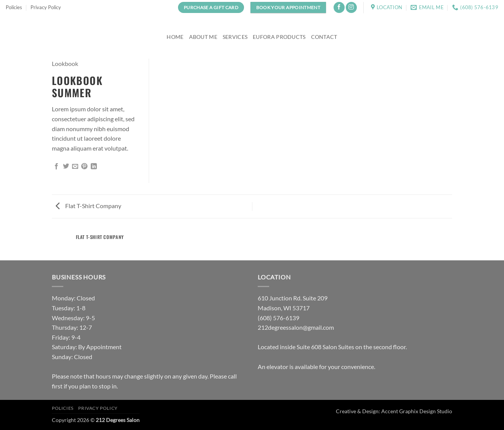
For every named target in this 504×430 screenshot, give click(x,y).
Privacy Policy (46, 7)
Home (175, 37)
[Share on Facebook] (56, 167)
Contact (324, 37)
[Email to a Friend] (75, 167)
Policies (14, 7)
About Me (203, 37)
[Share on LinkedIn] (94, 167)
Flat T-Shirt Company (88, 206)
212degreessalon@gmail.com (296, 327)
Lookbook (65, 63)
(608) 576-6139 (278, 318)
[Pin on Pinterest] (84, 167)
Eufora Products (279, 37)
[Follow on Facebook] (339, 7)
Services (235, 37)
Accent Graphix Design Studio (417, 411)
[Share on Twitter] (66, 167)
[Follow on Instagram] (351, 7)
